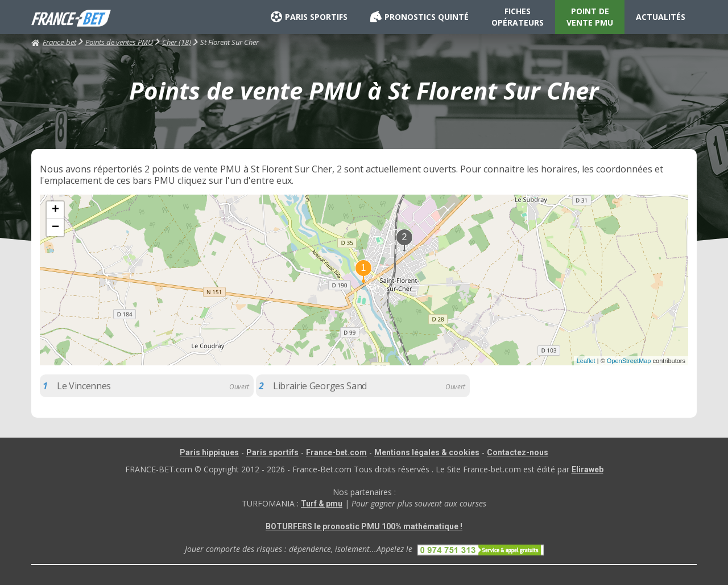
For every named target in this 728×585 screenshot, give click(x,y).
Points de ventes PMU (119, 42)
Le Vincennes (84, 386)
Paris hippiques (209, 452)
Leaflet (586, 361)
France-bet (54, 42)
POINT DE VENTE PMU (590, 17)
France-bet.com (336, 452)
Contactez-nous (518, 452)
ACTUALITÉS (661, 17)
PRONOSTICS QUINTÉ (419, 17)
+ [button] (55, 210)
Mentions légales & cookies (427, 452)
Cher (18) (177, 42)
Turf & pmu (322, 504)
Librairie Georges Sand (320, 386)
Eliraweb (588, 469)
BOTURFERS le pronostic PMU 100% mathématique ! (364, 526)
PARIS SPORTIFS (309, 17)
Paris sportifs (272, 452)
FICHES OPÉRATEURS (518, 17)
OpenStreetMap (629, 361)
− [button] (55, 228)
